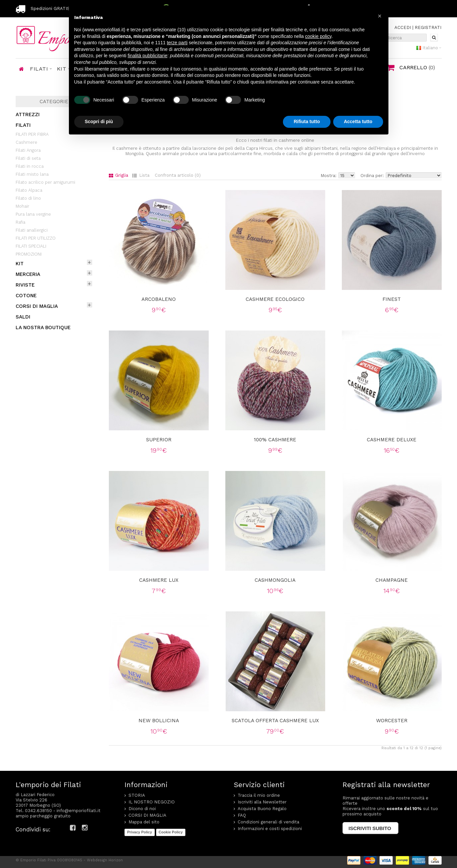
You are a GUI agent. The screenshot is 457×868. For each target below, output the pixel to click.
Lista (141, 175)
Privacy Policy (140, 832)
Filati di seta (28, 158)
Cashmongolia (275, 580)
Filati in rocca (30, 166)
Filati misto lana (32, 174)
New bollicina (159, 721)
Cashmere (26, 142)
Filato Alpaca (29, 190)
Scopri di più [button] (99, 121)
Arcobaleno (159, 299)
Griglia (119, 175)
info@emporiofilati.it (79, 811)
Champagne (392, 580)
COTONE (26, 296)
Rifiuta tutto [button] (307, 121)
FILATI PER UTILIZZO (36, 238)
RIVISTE (25, 285)
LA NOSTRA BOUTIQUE (43, 327)
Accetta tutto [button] (358, 121)
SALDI (23, 317)
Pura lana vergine (33, 214)
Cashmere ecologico (275, 299)
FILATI (23, 125)
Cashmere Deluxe (392, 440)
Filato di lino (28, 198)
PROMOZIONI (29, 254)
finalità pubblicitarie (148, 56)
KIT (20, 264)
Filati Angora (28, 150)
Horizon (116, 860)
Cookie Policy (171, 832)
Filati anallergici (32, 230)
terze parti (177, 43)
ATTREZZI (28, 114)
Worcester (392, 721)
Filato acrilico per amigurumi (45, 182)
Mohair (22, 206)
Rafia (20, 222)
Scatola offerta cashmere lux (275, 721)
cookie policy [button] (318, 36)
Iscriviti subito (370, 828)
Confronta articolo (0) (178, 175)
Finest (392, 299)
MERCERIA (28, 274)
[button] (380, 16)
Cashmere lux (159, 580)
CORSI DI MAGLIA (37, 306)
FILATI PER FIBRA (32, 134)
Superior (159, 440)
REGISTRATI (428, 27)
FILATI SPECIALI (31, 246)
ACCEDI (403, 27)
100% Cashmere (275, 440)
